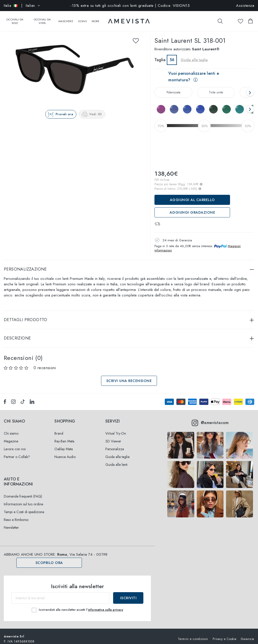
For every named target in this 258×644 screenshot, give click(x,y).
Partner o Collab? (17, 452)
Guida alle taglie (194, 55)
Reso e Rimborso (16, 515)
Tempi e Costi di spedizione (24, 507)
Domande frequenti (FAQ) (23, 491)
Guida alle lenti (116, 460)
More (96, 19)
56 (172, 55)
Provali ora (64, 109)
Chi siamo (11, 428)
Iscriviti (128, 593)
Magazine (11, 436)
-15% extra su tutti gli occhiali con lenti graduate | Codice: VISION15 (130, 6)
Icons (82, 19)
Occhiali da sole (15, 19)
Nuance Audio (65, 452)
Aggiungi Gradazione (192, 207)
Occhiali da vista (42, 19)
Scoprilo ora (49, 558)
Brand (59, 428)
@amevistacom (210, 418)
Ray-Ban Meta (64, 436)
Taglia (160, 55)
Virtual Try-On (116, 428)
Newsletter (11, 522)
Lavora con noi (15, 444)
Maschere (66, 19)
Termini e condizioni (193, 634)
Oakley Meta (64, 444)
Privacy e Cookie (224, 634)
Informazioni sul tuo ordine (23, 499)
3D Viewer (113, 436)
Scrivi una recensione (129, 376)
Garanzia (248, 634)
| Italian (22, 6)
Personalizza (115, 444)
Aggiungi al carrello (192, 195)
